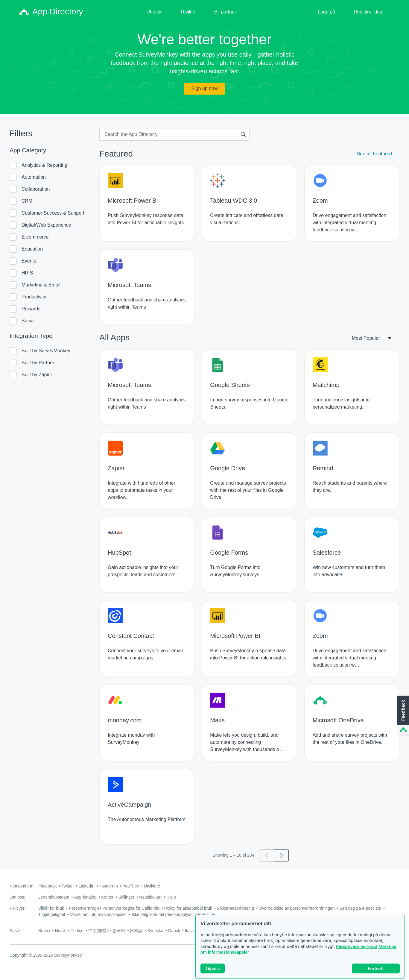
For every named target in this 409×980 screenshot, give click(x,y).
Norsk (61, 931)
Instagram (109, 886)
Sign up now (204, 88)
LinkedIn (87, 886)
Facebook (47, 886)
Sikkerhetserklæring (235, 908)
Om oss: (17, 897)
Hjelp (171, 897)
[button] (402, 715)
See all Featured (374, 154)
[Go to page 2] (281, 855)
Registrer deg (368, 12)
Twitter (67, 886)
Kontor (107, 897)
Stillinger (126, 897)
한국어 (119, 931)
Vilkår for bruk (51, 908)
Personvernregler (85, 908)
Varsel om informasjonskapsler (98, 914)
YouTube (131, 886)
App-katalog (85, 897)
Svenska (155, 931)
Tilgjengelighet (52, 914)
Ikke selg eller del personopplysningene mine (173, 914)
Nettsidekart (150, 897)
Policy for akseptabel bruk (188, 908)
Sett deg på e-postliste (360, 908)
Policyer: (18, 908)
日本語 (136, 931)
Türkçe (77, 931)
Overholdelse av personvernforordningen (297, 908)
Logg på (326, 12)
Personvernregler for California (131, 908)
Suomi (44, 931)
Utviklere (152, 886)
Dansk (174, 931)
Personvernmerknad (357, 946)
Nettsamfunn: (22, 886)
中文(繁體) (98, 931)
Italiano (192, 931)
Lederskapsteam (54, 897)
